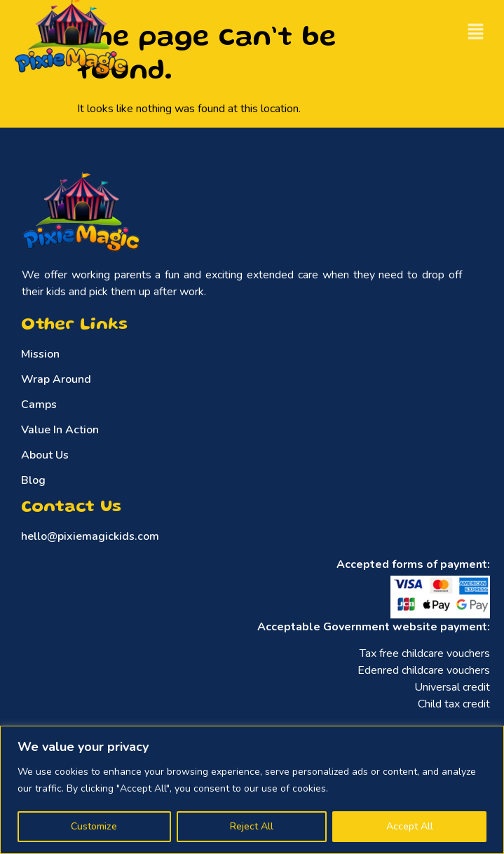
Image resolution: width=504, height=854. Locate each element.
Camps (39, 405)
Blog (33, 480)
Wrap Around (56, 379)
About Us (45, 455)
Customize (94, 826)
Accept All (410, 826)
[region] (252, 790)
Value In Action (60, 430)
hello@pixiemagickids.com (90, 536)
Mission (40, 354)
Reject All (252, 826)
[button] (476, 29)
